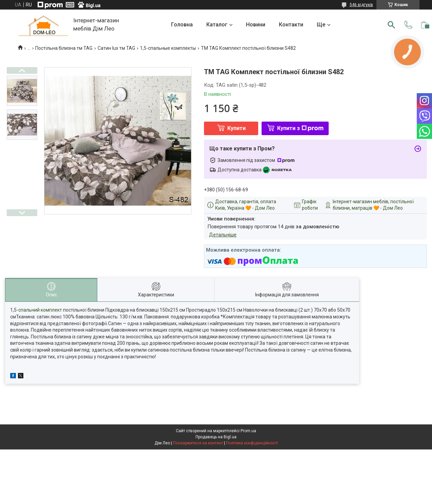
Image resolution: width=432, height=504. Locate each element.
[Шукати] (391, 25)
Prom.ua (248, 431)
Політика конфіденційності (252, 443)
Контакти (291, 25)
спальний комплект (40, 310)
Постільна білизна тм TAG (64, 48)
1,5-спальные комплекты (168, 48)
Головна (182, 25)
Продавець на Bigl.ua (216, 437)
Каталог (217, 25)
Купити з (300, 128)
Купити (236, 128)
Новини (256, 25)
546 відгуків (361, 5)
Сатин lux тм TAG (116, 48)
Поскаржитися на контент (198, 443)
